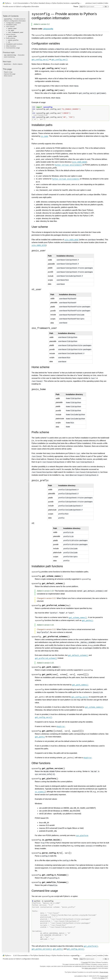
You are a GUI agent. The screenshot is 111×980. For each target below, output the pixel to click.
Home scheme (11, 34)
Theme (79, 7)
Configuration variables (13, 23)
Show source (8, 76)
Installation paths (11, 25)
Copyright (85, 962)
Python (7, 3)
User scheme (10, 26)
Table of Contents (11, 16)
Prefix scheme (11, 38)
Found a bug (104, 976)
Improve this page (10, 74)
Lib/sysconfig (48, 29)
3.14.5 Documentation (21, 3)
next (94, 3)
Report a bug (8, 72)
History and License (90, 968)
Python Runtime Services (61, 3)
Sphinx (103, 978)
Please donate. (104, 972)
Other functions (11, 46)
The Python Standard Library (40, 3)
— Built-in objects (13, 64)
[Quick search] (95, 7)
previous (88, 3)
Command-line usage (13, 48)
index (106, 3)
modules (100, 3)
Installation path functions (14, 44)
